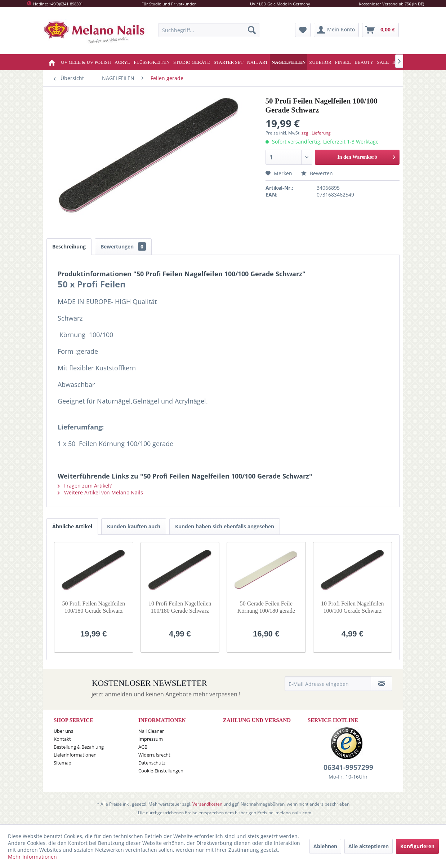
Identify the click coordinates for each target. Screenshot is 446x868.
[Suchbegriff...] (209, 30)
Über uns (63, 731)
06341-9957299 (348, 767)
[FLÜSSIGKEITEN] (152, 62)
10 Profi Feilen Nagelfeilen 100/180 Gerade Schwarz (180, 607)
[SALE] (383, 62)
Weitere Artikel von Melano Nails (100, 492)
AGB (143, 747)
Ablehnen (325, 846)
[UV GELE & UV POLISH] (86, 62)
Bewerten (317, 173)
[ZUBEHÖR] (320, 62)
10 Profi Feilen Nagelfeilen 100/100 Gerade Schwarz (353, 607)
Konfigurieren (417, 846)
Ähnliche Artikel (72, 526)
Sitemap (63, 763)
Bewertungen (123, 246)
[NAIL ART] (257, 62)
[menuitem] (209, 30)
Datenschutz (152, 763)
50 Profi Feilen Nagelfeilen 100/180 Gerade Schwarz (93, 607)
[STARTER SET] (228, 62)
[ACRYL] (122, 62)
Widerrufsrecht (154, 755)
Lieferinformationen (75, 755)
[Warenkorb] (380, 30)
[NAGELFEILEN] (289, 62)
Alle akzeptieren (369, 846)
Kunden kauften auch (134, 526)
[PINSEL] (343, 62)
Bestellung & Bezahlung (79, 747)
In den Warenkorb (366, 156)
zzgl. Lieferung (316, 133)
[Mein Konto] (336, 30)
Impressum (151, 739)
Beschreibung (69, 246)
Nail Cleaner (151, 731)
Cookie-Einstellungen (161, 771)
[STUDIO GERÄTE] (192, 62)
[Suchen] (252, 30)
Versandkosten (207, 804)
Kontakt (62, 739)
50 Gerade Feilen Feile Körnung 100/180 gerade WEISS (266, 607)
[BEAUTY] (364, 62)
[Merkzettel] (303, 30)
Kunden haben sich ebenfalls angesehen (225, 526)
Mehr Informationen (32, 857)
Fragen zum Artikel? (85, 486)
